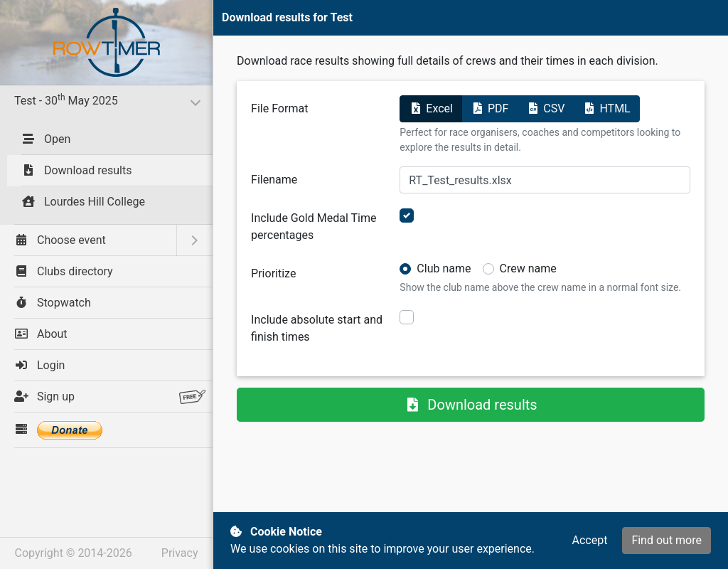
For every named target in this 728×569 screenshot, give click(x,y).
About (41, 334)
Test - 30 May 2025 (108, 100)
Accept (589, 540)
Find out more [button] (667, 540)
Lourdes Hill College (83, 202)
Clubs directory (64, 271)
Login (39, 365)
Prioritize (273, 273)
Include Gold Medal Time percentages (314, 227)
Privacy (180, 553)
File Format (279, 108)
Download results (76, 170)
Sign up (110, 397)
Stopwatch (53, 303)
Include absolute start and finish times (317, 328)
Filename (274, 180)
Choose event (60, 240)
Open (46, 139)
